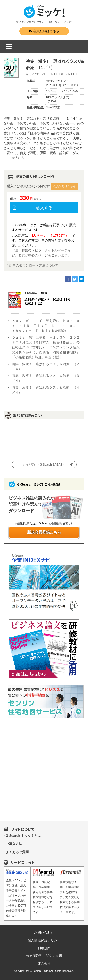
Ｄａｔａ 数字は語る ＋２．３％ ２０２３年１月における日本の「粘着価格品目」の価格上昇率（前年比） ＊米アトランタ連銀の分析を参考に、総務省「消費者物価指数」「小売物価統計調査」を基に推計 (46, 347)
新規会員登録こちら (44, 532)
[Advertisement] (44, 769)
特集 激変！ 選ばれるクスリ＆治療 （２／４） (46, 366)
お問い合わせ (44, 932)
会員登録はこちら (44, 31)
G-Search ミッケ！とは (23, 836)
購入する (44, 208)
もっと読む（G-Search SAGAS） (44, 465)
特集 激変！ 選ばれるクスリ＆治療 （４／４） (46, 390)
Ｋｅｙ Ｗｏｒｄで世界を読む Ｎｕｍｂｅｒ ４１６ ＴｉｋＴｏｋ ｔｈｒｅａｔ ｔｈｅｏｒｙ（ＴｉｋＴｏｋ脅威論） (46, 326)
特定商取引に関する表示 (44, 956)
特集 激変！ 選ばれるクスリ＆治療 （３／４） (46, 378)
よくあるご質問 (17, 852)
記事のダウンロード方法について (34, 265)
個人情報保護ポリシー (44, 940)
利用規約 (44, 948)
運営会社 (44, 964)
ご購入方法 (14, 844)
